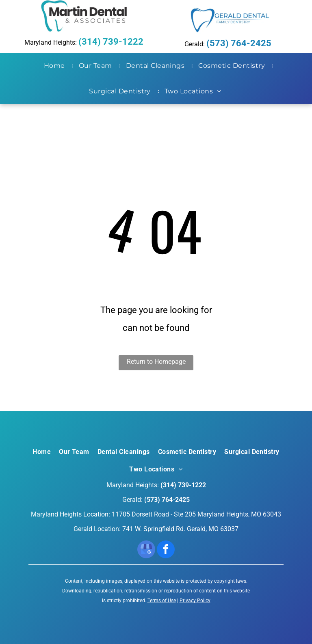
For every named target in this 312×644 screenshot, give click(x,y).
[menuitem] (56, 66)
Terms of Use (162, 601)
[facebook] (166, 550)
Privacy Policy (195, 601)
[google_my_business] (146, 550)
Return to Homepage (156, 362)
